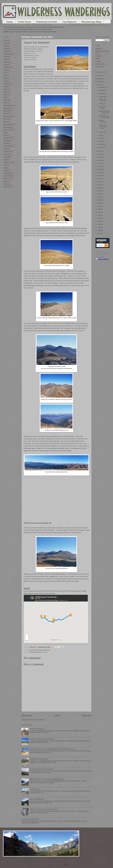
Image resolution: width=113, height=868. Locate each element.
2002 (99, 203)
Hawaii (5, 86)
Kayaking (6, 100)
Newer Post (27, 715)
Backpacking (7, 54)
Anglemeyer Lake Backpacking (39, 759)
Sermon (6, 143)
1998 (99, 215)
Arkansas (6, 51)
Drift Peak (102, 104)
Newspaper (7, 127)
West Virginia (8, 176)
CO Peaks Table (100, 64)
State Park (7, 151)
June (101, 138)
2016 (99, 166)
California (6, 62)
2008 (99, 191)
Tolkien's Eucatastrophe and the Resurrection (44, 809)
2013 (99, 176)
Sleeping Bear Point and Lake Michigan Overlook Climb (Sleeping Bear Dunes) (53, 749)
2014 (99, 173)
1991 (99, 234)
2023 (99, 82)
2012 (99, 179)
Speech (6, 149)
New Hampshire (8, 124)
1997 (99, 218)
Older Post (87, 715)
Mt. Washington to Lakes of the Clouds (42, 769)
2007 (99, 194)
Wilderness (7, 179)
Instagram (99, 56)
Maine (5, 103)
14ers (5, 43)
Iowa (5, 97)
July (101, 135)
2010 (99, 185)
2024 (99, 79)
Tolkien (6, 160)
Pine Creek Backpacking (37, 799)
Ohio (5, 132)
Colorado (35, 650)
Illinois (5, 92)
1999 (99, 212)
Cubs (5, 73)
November (102, 90)
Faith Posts (24, 22)
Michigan (6, 108)
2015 (99, 169)
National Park (8, 116)
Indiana (6, 95)
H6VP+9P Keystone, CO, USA (38, 652)
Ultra (5, 165)
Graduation (7, 84)
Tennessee (7, 154)
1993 (99, 227)
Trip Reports (69, 22)
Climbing (6, 65)
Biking (5, 59)
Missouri (6, 113)
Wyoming (6, 184)
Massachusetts (8, 105)
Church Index (99, 67)
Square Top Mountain (103, 100)
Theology (6, 157)
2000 (99, 209)
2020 (99, 154)
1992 (99, 231)
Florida (6, 81)
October (102, 93)
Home (10, 22)
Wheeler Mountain (103, 121)
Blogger (66, 864)
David (5, 76)
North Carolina (8, 130)
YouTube (98, 61)
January (102, 147)
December (102, 87)
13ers (30, 650)
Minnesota (7, 111)
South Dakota (8, 146)
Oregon (6, 135)
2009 (99, 188)
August (102, 132)
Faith (5, 78)
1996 (99, 221)
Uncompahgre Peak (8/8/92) (30, 819)
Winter (6, 181)
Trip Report (46, 650)
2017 (99, 163)
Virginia (6, 170)
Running (6, 141)
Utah (5, 168)
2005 (99, 197)
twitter (98, 58)
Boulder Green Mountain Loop (103, 127)
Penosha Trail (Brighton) (37, 729)
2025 (99, 76)
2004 (99, 200)
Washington (7, 173)
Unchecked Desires (102, 107)
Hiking (40, 650)
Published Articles (47, 22)
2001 (99, 206)
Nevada (6, 122)
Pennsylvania (7, 138)
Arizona (6, 49)
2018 (99, 160)
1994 (99, 224)
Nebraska (6, 119)
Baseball (6, 57)
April (101, 141)
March (101, 144)
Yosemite (6, 187)
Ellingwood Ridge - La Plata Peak (104, 112)
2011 (99, 182)
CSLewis (6, 70)
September (103, 96)
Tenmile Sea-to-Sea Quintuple (104, 117)
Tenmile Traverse (35, 789)
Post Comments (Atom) (37, 720)
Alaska (5, 46)
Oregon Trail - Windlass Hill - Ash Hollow (42, 739)
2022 (99, 85)
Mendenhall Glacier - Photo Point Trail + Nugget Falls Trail (47, 779)
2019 (99, 157)
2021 (99, 151)
